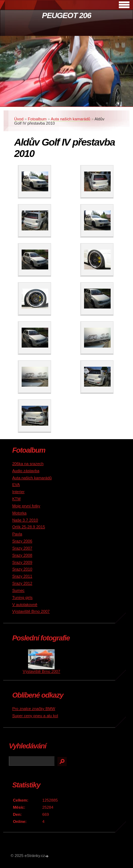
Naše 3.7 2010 (25, 520)
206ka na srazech (28, 464)
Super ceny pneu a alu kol (35, 716)
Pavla (17, 534)
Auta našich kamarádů (70, 119)
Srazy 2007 (22, 548)
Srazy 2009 (22, 562)
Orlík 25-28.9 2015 (29, 527)
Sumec (18, 590)
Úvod (19, 119)
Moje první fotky (26, 506)
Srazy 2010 (22, 569)
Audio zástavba (26, 471)
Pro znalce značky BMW (34, 709)
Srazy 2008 (22, 555)
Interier (18, 492)
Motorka (19, 513)
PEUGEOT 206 (66, 15)
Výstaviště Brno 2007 (31, 611)
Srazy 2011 (22, 576)
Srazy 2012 (22, 583)
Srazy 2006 (22, 541)
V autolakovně (25, 605)
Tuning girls (22, 597)
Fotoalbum (37, 119)
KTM (16, 499)
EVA (16, 485)
